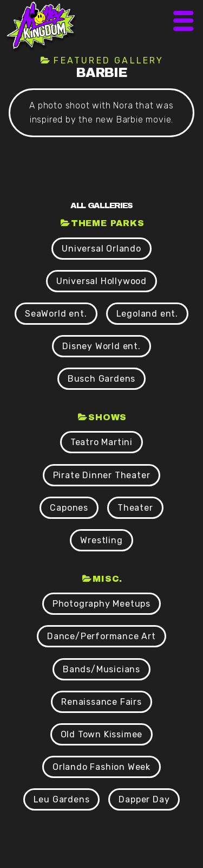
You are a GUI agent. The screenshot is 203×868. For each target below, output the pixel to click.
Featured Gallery (109, 60)
